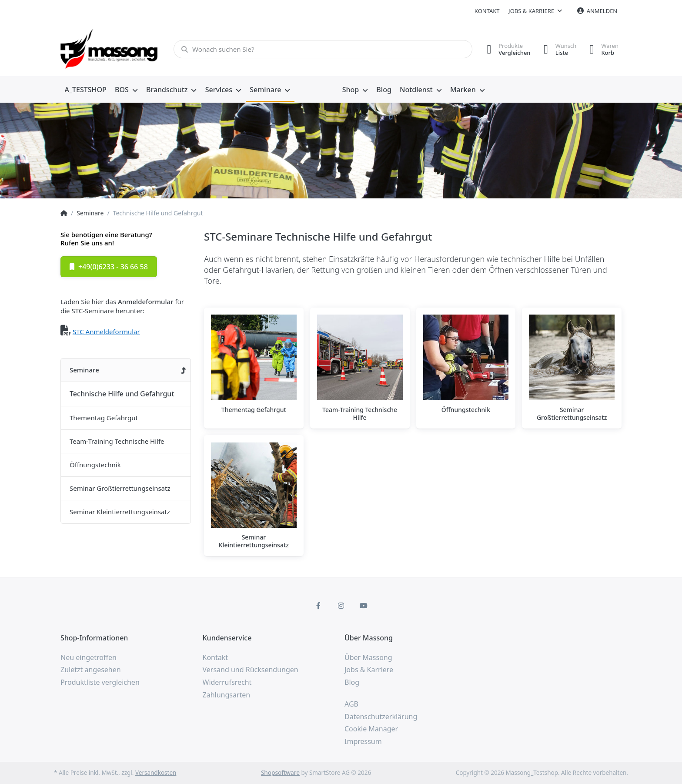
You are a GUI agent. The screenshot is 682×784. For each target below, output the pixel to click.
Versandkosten (156, 773)
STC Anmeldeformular (106, 332)
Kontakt (487, 11)
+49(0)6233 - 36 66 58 (109, 267)
